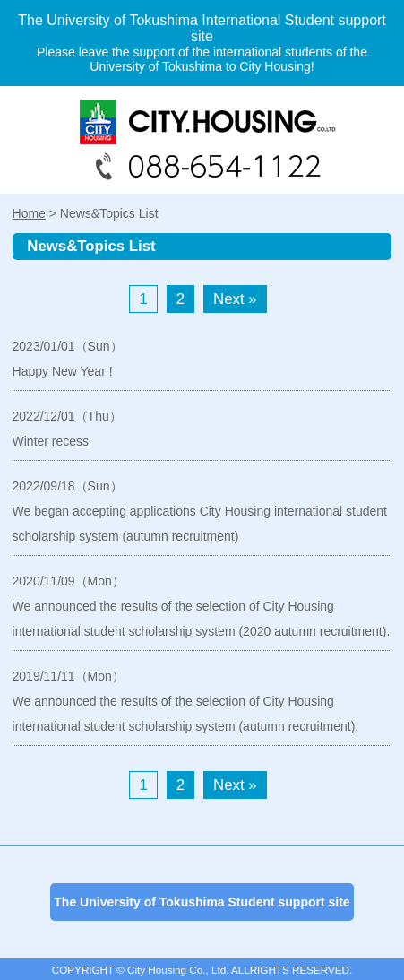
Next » (235, 299)
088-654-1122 (202, 140)
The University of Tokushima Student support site (202, 902)
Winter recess (51, 441)
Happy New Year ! (63, 371)
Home (29, 213)
